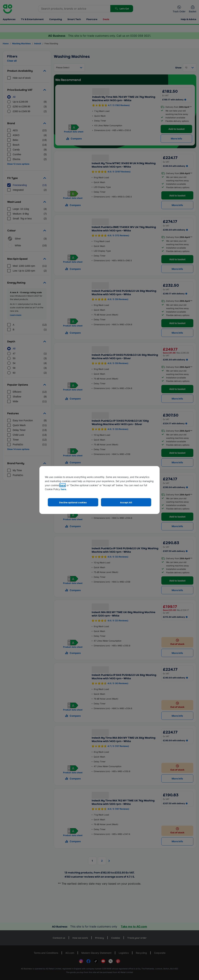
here (63, 485)
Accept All (126, 502)
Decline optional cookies (73, 502)
